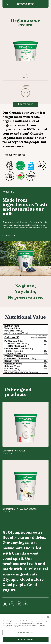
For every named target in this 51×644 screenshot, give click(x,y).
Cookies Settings (25, 632)
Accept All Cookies (25, 639)
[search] (7, 4)
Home (25, 4)
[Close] (48, 617)
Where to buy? (27, 104)
